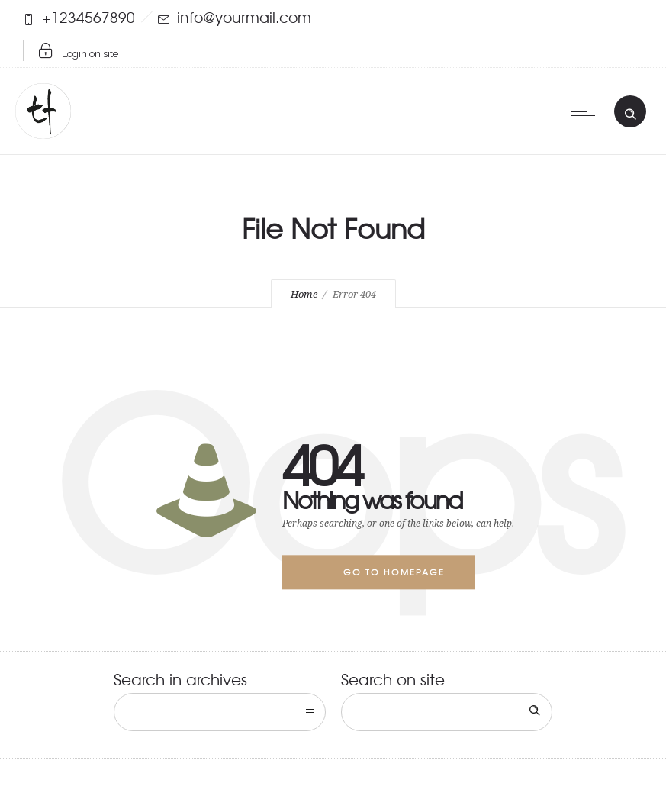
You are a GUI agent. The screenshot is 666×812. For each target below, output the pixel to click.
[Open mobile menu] (587, 111)
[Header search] (630, 111)
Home (304, 294)
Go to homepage (394, 572)
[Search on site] (447, 712)
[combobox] (220, 712)
